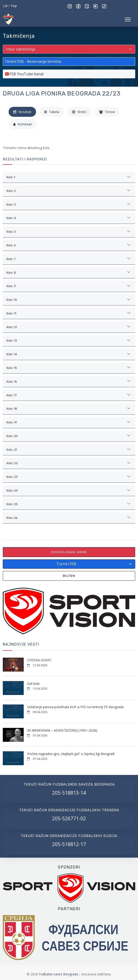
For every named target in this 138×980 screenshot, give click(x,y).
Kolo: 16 (12, 382)
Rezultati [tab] (22, 112)
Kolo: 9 (11, 286)
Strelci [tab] (79, 112)
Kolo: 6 (11, 245)
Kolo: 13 (12, 341)
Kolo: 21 (12, 450)
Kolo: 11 (11, 313)
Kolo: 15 (12, 368)
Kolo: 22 (12, 463)
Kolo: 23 (12, 477)
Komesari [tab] (23, 124)
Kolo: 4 (11, 218)
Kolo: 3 (11, 205)
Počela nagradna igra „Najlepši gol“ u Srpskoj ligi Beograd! (71, 754)
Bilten (69, 576)
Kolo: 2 (11, 191)
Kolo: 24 (12, 490)
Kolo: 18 (12, 409)
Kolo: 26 (12, 518)
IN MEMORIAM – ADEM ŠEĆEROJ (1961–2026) (62, 730)
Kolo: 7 (11, 259)
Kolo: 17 (12, 395)
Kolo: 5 (11, 232)
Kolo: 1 (11, 177)
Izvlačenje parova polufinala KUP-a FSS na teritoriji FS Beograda (75, 707)
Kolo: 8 (11, 273)
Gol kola (33, 683)
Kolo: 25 (12, 504)
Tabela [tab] (52, 112)
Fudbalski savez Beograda (59, 974)
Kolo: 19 (12, 422)
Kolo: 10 (12, 300)
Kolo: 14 (12, 354)
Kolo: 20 (12, 436)
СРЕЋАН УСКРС (39, 660)
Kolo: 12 (12, 327)
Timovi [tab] (107, 112)
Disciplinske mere (69, 552)
